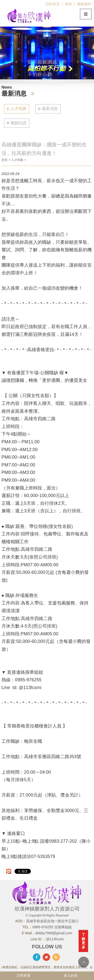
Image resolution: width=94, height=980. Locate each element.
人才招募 (19, 109)
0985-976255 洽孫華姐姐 (52, 927)
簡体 (68, 4)
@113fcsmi (55, 939)
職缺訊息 (19, 123)
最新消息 (50, 109)
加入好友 (71, 975)
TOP (84, 962)
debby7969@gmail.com (54, 933)
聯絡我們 (84, 4)
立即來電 (23, 975)
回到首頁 (53, 4)
